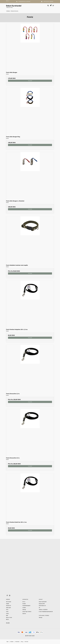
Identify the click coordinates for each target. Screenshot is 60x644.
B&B (7, 615)
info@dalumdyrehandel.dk (47, 612)
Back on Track (9, 618)
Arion (7, 610)
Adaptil (8, 604)
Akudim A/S (8, 606)
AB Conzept (9, 602)
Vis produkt (30, 81)
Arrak (7, 612)
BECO (7, 619)
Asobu (7, 614)
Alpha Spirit (8, 608)
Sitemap (41, 618)
